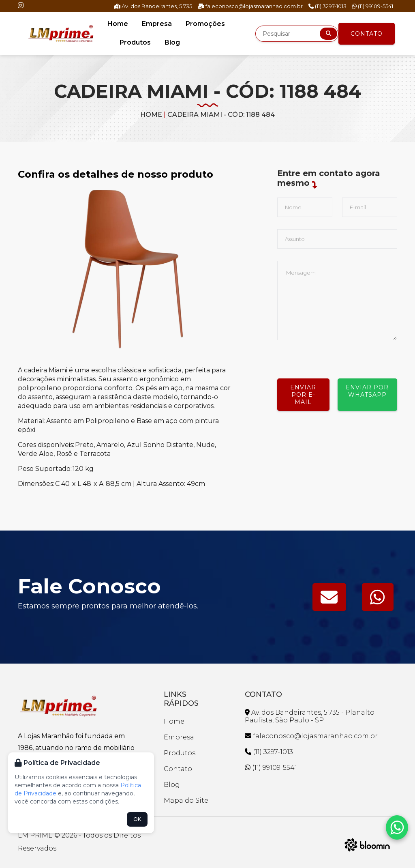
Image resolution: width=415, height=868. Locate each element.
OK (137, 819)
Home (118, 24)
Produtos (135, 42)
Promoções (205, 24)
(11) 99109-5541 (373, 6)
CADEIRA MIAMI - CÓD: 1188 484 (221, 115)
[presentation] (339, 356)
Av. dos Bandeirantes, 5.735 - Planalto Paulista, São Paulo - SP (310, 716)
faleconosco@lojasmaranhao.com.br (250, 6)
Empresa (157, 24)
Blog (172, 42)
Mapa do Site (186, 800)
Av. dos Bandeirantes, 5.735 (153, 6)
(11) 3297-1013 (327, 6)
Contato (367, 34)
